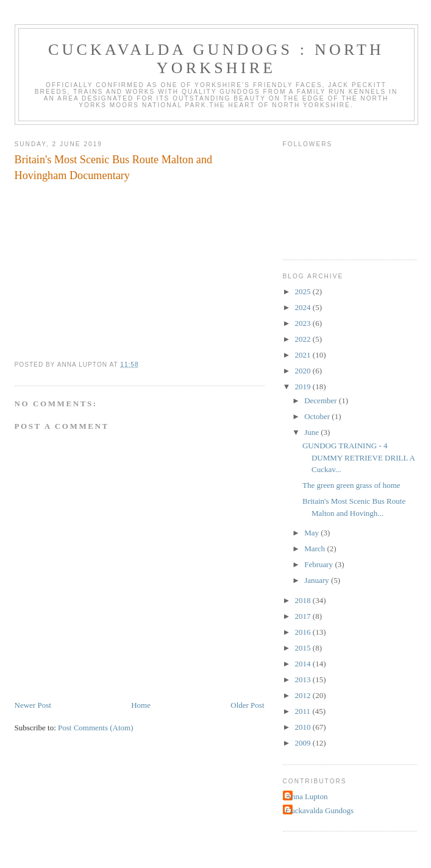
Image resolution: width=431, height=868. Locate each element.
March (315, 549)
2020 (304, 371)
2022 (304, 339)
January (318, 580)
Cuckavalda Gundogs (320, 810)
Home (141, 705)
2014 (304, 664)
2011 (304, 711)
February (319, 564)
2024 (304, 307)
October (318, 416)
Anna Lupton (307, 796)
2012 (304, 695)
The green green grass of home (351, 485)
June (312, 432)
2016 (304, 632)
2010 (304, 727)
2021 (304, 355)
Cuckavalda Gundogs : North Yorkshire (216, 59)
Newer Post (33, 705)
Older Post (247, 705)
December (322, 400)
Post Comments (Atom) (96, 728)
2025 (304, 291)
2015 (304, 648)
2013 (304, 679)
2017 (304, 616)
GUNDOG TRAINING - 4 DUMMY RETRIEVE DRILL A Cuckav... (358, 457)
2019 (304, 386)
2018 (304, 600)
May (312, 533)
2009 (304, 743)
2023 (304, 323)
